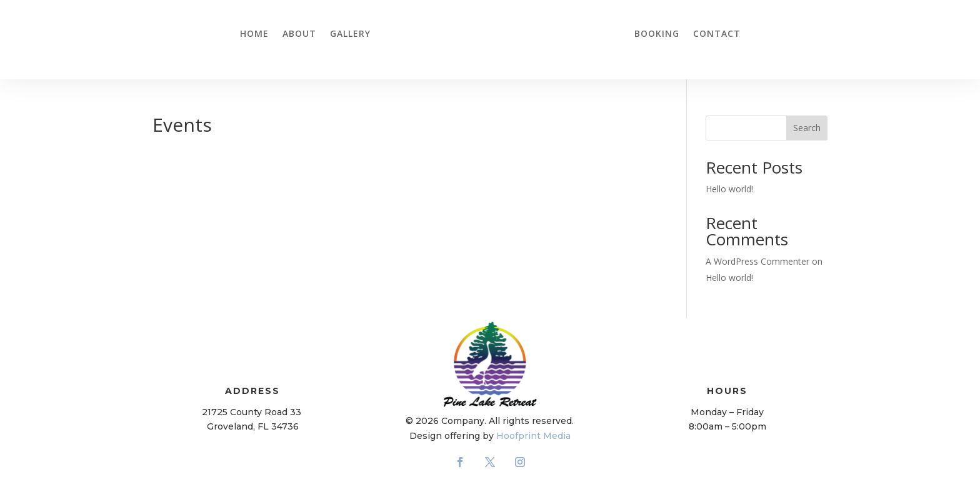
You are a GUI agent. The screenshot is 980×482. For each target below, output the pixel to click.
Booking (657, 33)
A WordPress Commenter (757, 261)
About (299, 33)
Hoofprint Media (533, 436)
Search (807, 128)
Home (254, 33)
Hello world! (729, 189)
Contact (717, 33)
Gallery (350, 33)
